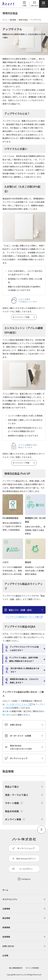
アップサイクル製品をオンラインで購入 (24, 617)
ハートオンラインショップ (19, 704)
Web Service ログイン (26, 859)
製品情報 (13, 20)
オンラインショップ (19, 758)
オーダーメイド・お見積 (20, 736)
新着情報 (6, 927)
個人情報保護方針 (16, 968)
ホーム (5, 20)
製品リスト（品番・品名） (21, 610)
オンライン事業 (13, 819)
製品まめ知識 (12, 811)
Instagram (26, 879)
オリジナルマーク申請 (21, 317)
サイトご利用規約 (32, 968)
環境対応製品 (23, 20)
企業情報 (6, 909)
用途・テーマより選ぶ (17, 795)
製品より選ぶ (12, 787)
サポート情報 (12, 803)
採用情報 (6, 937)
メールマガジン (26, 869)
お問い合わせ (35, 6)
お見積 (24, 6)
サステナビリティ (10, 899)
